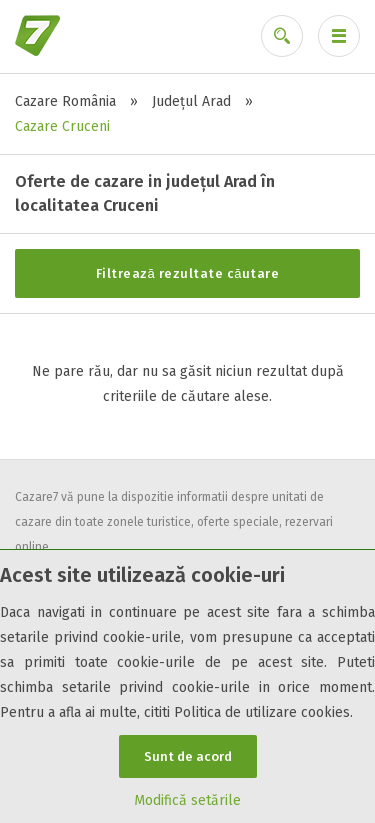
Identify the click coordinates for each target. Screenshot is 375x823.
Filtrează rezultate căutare (188, 273)
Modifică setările (187, 800)
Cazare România (65, 101)
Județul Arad (191, 101)
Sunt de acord (188, 756)
